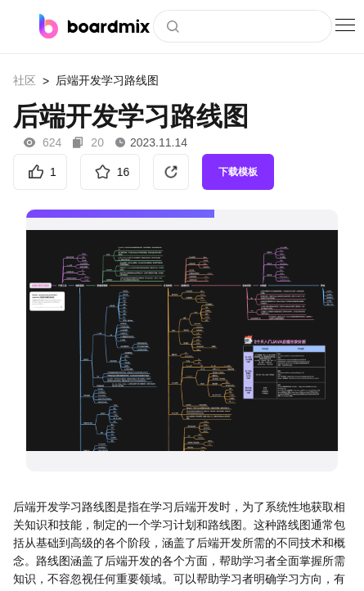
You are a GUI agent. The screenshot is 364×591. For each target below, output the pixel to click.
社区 (25, 80)
